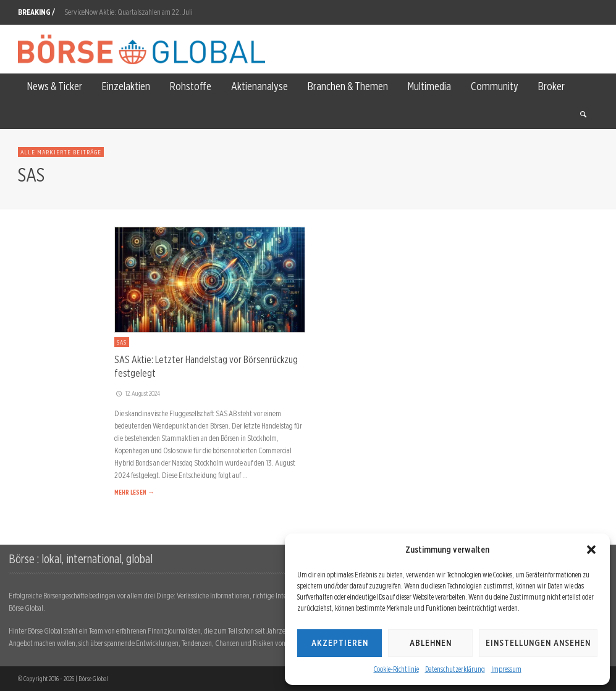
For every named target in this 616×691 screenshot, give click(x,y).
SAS (122, 342)
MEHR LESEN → (134, 492)
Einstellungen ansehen (538, 643)
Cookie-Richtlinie (396, 669)
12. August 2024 (137, 393)
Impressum (506, 669)
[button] (591, 550)
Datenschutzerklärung (455, 669)
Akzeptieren (340, 643)
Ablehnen (431, 643)
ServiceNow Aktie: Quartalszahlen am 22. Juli (129, 12)
